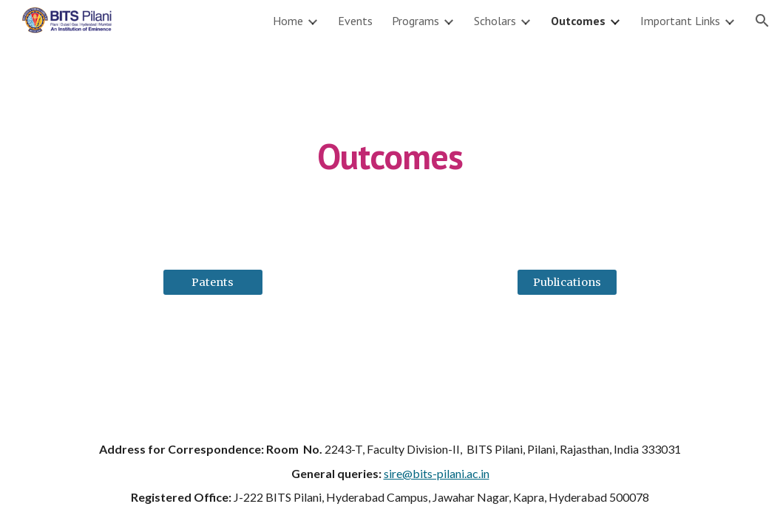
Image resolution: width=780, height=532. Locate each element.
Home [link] (288, 21)
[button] (762, 21)
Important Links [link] (680, 21)
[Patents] (213, 282)
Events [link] (355, 21)
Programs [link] (416, 21)
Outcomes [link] (578, 21)
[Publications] (567, 282)
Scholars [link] (495, 21)
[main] (390, 146)
